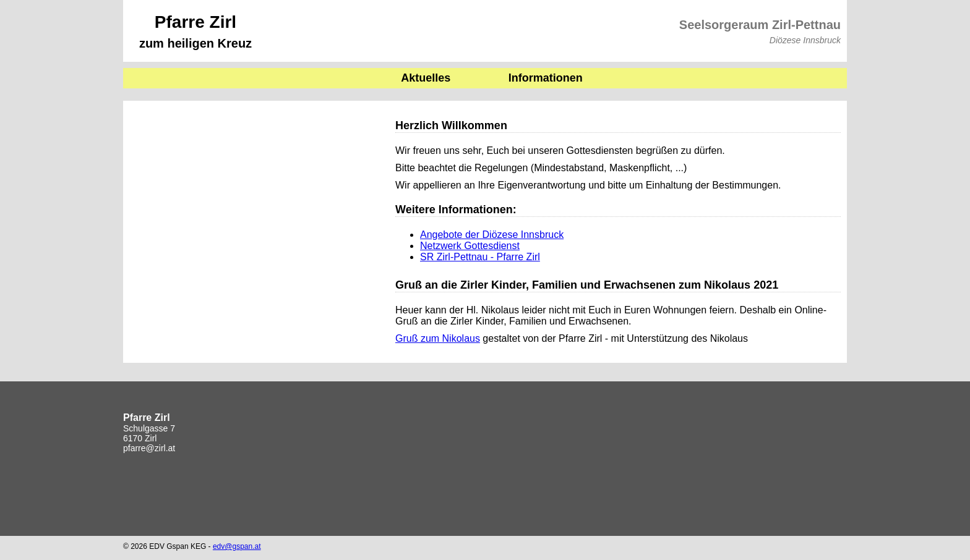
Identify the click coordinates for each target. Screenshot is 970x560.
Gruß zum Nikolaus (438, 338)
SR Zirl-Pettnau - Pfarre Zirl (480, 257)
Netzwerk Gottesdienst (470, 246)
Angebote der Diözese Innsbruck (492, 235)
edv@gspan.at (237, 546)
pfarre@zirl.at (149, 448)
